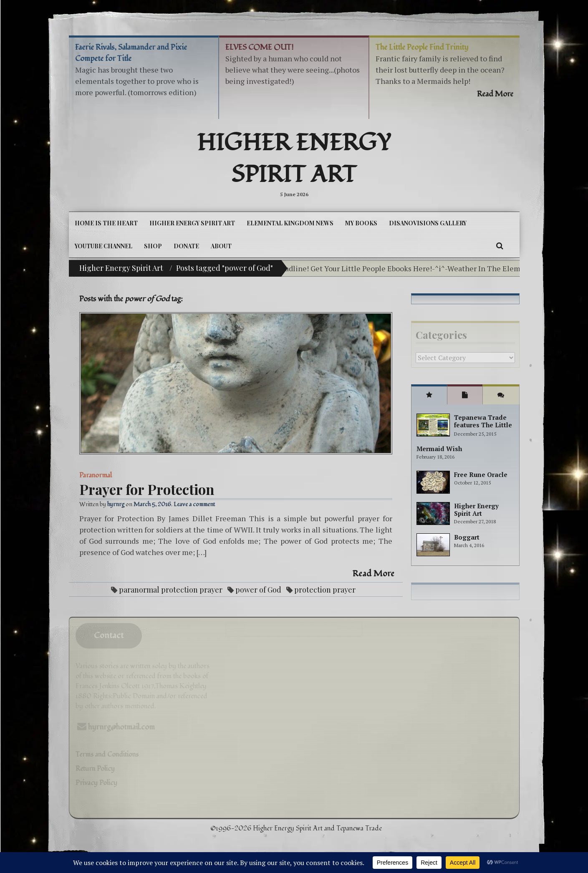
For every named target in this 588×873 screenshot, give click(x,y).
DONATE (186, 246)
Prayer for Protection (147, 489)
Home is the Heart (106, 223)
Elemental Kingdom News (290, 223)
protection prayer (325, 590)
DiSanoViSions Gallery (428, 223)
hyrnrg (116, 504)
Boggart (467, 537)
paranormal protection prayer (171, 590)
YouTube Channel (103, 246)
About (221, 246)
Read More (373, 574)
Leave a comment (194, 504)
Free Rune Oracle (481, 474)
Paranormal (96, 475)
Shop (153, 246)
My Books (361, 223)
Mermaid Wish (439, 449)
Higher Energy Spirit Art (294, 159)
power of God (258, 590)
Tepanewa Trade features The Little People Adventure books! (483, 429)
